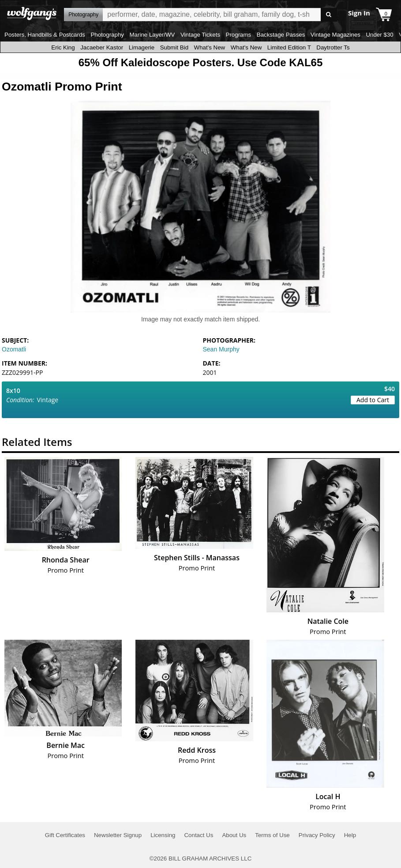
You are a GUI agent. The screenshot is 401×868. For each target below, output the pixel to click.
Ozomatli (14, 349)
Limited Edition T (289, 47)
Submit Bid (174, 47)
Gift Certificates (65, 835)
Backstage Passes (281, 35)
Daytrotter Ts (333, 47)
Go (329, 15)
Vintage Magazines (335, 35)
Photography (107, 35)
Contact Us (199, 835)
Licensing (163, 835)
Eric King (63, 47)
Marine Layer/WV (152, 35)
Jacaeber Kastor (102, 47)
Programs (239, 35)
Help (350, 835)
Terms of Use (272, 835)
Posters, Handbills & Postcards (45, 35)
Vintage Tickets (200, 35)
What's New (210, 47)
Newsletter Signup (118, 835)
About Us (234, 835)
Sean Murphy (221, 349)
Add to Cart (373, 400)
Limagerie (142, 47)
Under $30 (379, 35)
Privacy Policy (317, 835)
